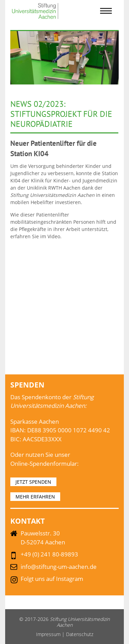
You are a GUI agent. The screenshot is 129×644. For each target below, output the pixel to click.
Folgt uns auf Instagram (52, 579)
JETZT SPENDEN (33, 482)
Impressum (48, 634)
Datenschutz (80, 634)
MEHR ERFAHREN (35, 497)
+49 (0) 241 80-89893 (49, 554)
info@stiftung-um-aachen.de (59, 567)
